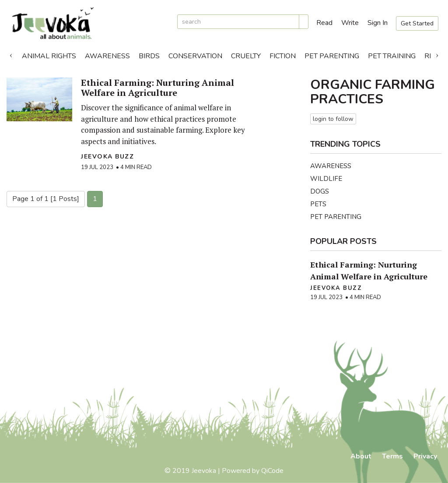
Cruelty (246, 56)
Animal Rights (49, 56)
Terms (392, 456)
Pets (318, 204)
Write (350, 23)
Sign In (378, 23)
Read (324, 23)
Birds (149, 56)
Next (437, 54)
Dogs (320, 191)
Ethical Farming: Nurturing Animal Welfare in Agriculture (157, 88)
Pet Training (392, 56)
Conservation (195, 56)
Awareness (107, 56)
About (361, 456)
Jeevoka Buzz (107, 157)
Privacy (425, 456)
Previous (11, 54)
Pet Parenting (332, 56)
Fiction (283, 56)
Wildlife (326, 179)
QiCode (272, 471)
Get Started (417, 23)
